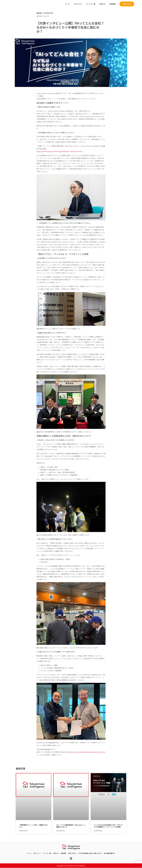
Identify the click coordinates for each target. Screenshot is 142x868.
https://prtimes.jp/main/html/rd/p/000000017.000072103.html (59, 151)
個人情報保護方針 (109, 853)
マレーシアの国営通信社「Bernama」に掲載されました (71, 826)
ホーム (67, 4)
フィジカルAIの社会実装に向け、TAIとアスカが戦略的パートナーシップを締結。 (108, 826)
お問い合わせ (72, 853)
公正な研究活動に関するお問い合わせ (90, 853)
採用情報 (113, 4)
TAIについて (78, 4)
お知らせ (102, 4)
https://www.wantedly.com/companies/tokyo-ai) (87, 752)
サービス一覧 (91, 4)
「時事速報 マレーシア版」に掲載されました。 (33, 826)
